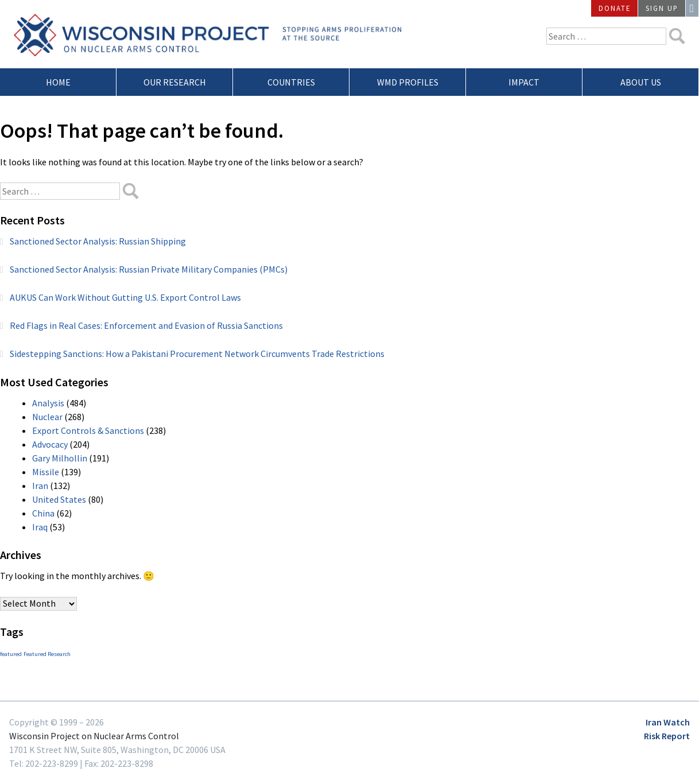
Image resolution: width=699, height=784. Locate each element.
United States (59, 499)
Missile (46, 472)
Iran (40, 486)
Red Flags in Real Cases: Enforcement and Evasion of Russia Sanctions (146, 325)
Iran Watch (668, 722)
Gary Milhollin (60, 458)
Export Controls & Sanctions (88, 430)
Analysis (48, 403)
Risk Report (667, 736)
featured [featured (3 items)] (11, 654)
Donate (615, 8)
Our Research (175, 82)
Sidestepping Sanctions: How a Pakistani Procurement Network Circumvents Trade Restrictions (197, 354)
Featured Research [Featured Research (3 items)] (47, 654)
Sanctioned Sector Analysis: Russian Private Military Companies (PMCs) (149, 269)
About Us (641, 82)
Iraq (40, 527)
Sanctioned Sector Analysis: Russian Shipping (98, 241)
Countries (291, 82)
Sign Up (662, 8)
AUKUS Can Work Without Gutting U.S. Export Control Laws (125, 297)
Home (58, 82)
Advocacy (50, 444)
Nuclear (47, 417)
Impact (524, 82)
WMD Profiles (408, 82)
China (43, 513)
